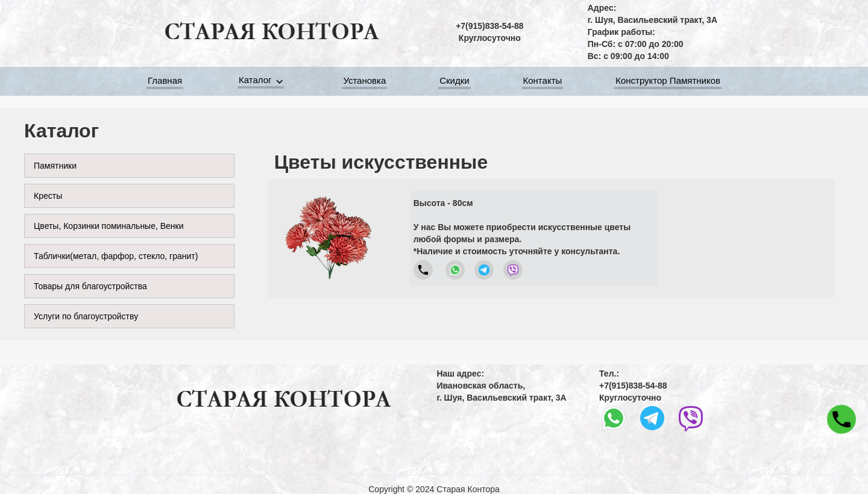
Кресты (48, 196)
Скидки (454, 82)
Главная (165, 82)
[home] (271, 32)
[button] (263, 82)
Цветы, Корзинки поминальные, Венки (109, 226)
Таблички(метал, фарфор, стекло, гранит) (116, 256)
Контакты (543, 82)
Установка (364, 82)
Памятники (55, 166)
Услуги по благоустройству (86, 316)
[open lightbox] (329, 238)
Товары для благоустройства (90, 286)
